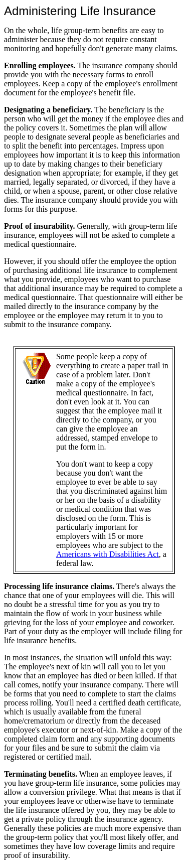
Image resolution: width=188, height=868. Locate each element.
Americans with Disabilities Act (108, 554)
